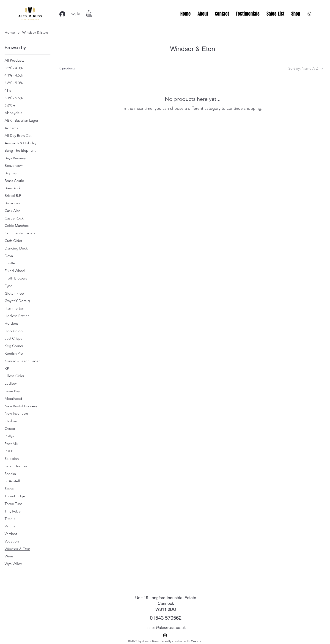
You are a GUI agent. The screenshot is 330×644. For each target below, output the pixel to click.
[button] (93, 13)
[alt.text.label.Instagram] (309, 14)
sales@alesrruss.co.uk (166, 628)
